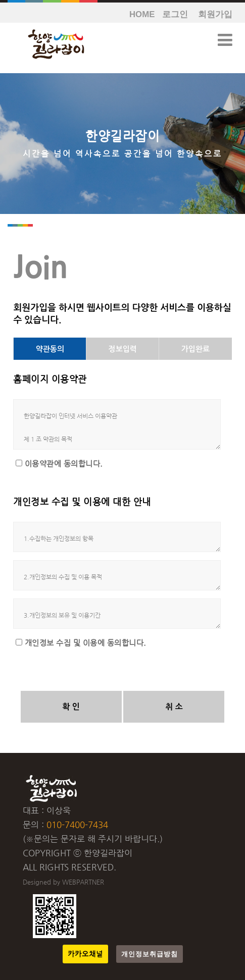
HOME (142, 14)
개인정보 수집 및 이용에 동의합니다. (86, 643)
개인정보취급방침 (150, 954)
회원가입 (215, 14)
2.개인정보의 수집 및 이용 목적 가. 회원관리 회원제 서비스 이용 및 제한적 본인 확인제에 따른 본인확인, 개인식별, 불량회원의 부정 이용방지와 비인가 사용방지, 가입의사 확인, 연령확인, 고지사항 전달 (117, 575)
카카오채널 (85, 954)
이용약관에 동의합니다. (64, 464)
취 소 (174, 707)
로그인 (175, 14)
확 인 (71, 707)
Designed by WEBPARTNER (63, 882)
